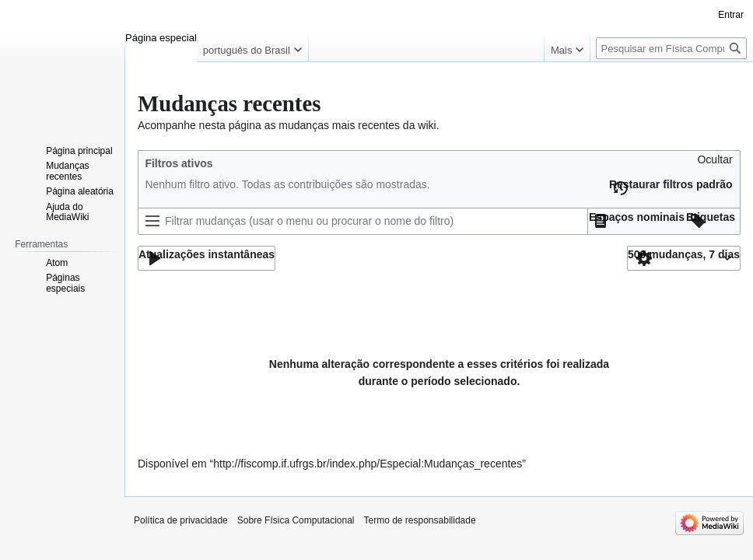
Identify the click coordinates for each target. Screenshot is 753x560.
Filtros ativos (179, 163)
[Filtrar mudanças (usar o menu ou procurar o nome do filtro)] (363, 221)
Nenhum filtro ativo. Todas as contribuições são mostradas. (287, 184)
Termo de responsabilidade (420, 520)
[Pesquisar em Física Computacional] (671, 48)
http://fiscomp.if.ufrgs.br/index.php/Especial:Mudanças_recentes (368, 464)
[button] (714, 163)
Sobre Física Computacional (296, 520)
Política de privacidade (181, 520)
